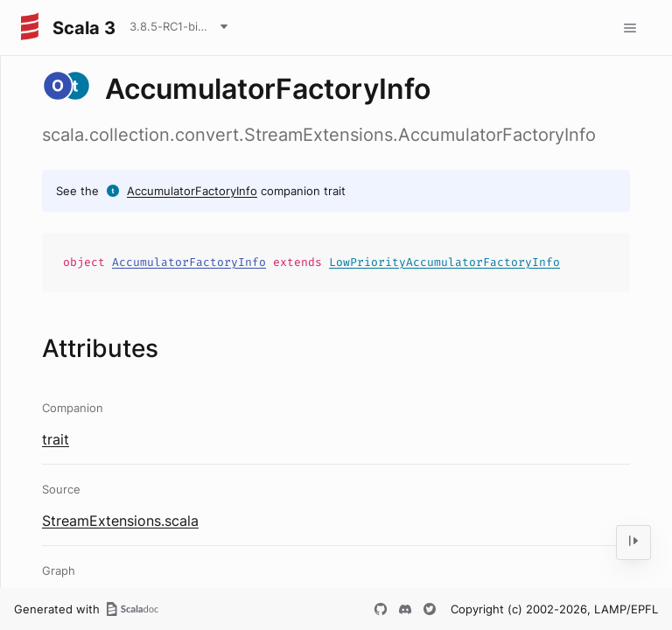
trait (56, 439)
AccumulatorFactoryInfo (192, 191)
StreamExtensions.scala (120, 521)
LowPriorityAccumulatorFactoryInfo (444, 262)
